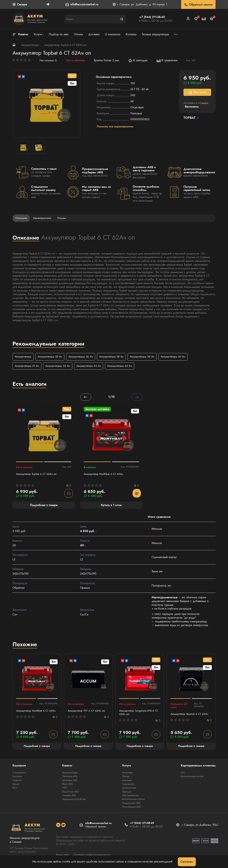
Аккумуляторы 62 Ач (60, 366)
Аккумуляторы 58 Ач (116, 357)
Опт (183, 774)
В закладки (138, 61)
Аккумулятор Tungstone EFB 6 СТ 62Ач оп (139, 714)
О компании (19, 774)
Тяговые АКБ (69, 796)
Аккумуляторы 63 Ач (92, 366)
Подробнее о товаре (37, 747)
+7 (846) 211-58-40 (152, 17)
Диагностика (129, 789)
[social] (58, 826)
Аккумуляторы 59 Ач (148, 357)
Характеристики (44, 218)
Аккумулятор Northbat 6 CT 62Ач (37, 712)
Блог (15, 789)
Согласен (187, 862)
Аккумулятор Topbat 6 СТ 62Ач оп (37, 475)
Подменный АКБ (131, 804)
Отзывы (64, 218)
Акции (16, 785)
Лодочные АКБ (70, 793)
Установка (127, 774)
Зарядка (127, 793)
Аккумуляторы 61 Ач (28, 366)
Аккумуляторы (30, 45)
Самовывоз (128, 785)
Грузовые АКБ (70, 781)
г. (204, 103)
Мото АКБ (68, 785)
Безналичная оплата (133, 800)
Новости (17, 781)
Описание (22, 218)
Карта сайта (63, 855)
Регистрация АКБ (131, 808)
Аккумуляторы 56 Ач (84, 357)
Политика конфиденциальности (95, 855)
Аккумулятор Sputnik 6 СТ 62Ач (190, 715)
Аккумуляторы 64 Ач (124, 366)
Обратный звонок (198, 5)
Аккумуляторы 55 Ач (52, 357)
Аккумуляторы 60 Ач (181, 357)
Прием (126, 778)
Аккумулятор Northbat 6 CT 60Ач (104, 475)
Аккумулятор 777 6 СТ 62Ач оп (87, 712)
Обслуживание (130, 796)
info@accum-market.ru (84, 5)
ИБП (65, 789)
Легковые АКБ (70, 778)
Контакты (17, 778)
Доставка (127, 781)
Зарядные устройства (74, 800)
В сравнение (167, 61)
